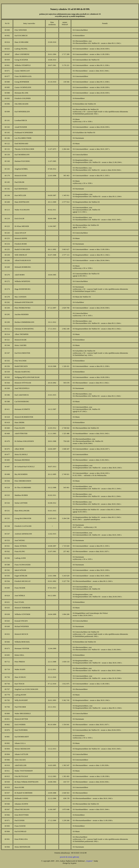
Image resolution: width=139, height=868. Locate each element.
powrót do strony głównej (69, 857)
